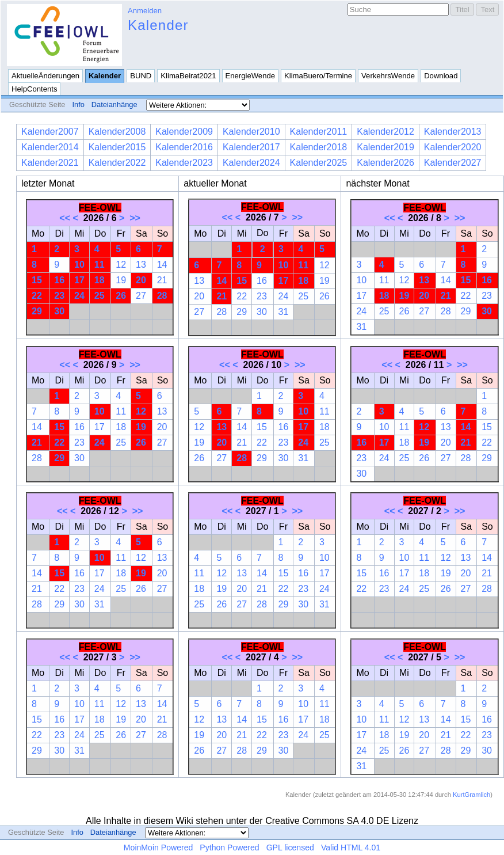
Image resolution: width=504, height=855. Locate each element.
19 (121, 280)
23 (59, 296)
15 (37, 280)
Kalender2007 (50, 132)
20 (141, 280)
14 (162, 265)
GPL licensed (290, 848)
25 (100, 296)
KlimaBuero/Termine (318, 76)
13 (141, 265)
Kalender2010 (251, 132)
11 (100, 265)
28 (162, 296)
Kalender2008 (117, 132)
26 (121, 296)
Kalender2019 (385, 147)
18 (100, 280)
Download (441, 76)
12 (121, 265)
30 (59, 311)
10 (79, 265)
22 (37, 296)
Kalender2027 (453, 163)
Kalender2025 (319, 163)
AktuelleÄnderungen (45, 76)
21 (162, 280)
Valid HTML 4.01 (351, 848)
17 (79, 280)
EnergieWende (251, 76)
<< (65, 218)
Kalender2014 (50, 147)
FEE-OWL (100, 208)
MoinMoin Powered (159, 848)
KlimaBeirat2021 (188, 76)
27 (141, 296)
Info (78, 105)
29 (37, 311)
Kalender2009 (184, 132)
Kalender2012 (385, 132)
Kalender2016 (184, 147)
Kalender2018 (319, 147)
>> (135, 218)
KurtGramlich (471, 795)
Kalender (158, 25)
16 (59, 280)
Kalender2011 (319, 132)
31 (284, 312)
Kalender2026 (385, 163)
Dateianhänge (114, 105)
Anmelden (145, 11)
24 (79, 296)
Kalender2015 (117, 147)
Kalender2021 (50, 163)
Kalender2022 (117, 163)
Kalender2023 (184, 163)
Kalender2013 (453, 132)
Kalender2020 (453, 147)
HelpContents (34, 89)
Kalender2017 (251, 147)
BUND (141, 76)
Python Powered (229, 848)
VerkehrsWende (388, 76)
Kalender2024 (251, 163)
